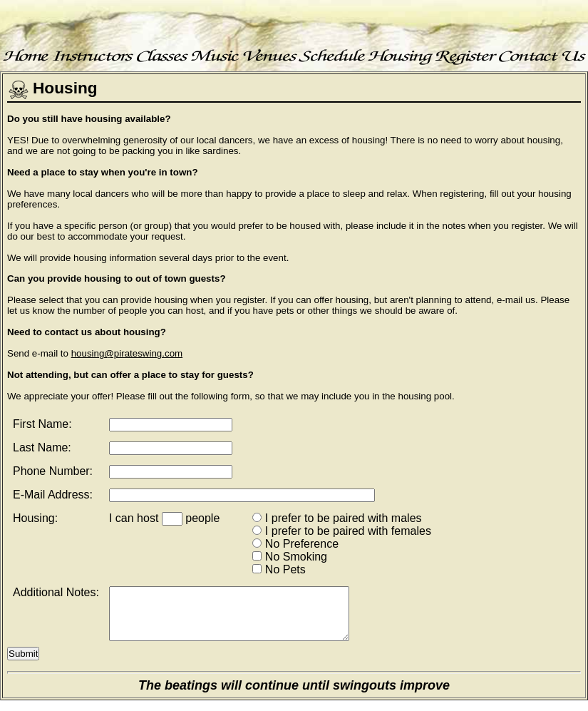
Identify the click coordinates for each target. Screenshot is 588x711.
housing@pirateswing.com (127, 353)
